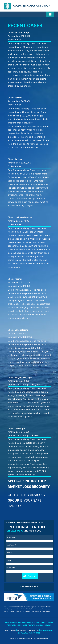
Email (9, 552)
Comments (11, 568)
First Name (11, 537)
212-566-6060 (33, 531)
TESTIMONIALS (29, 587)
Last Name (11, 545)
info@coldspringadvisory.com (28, 630)
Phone (9, 560)
